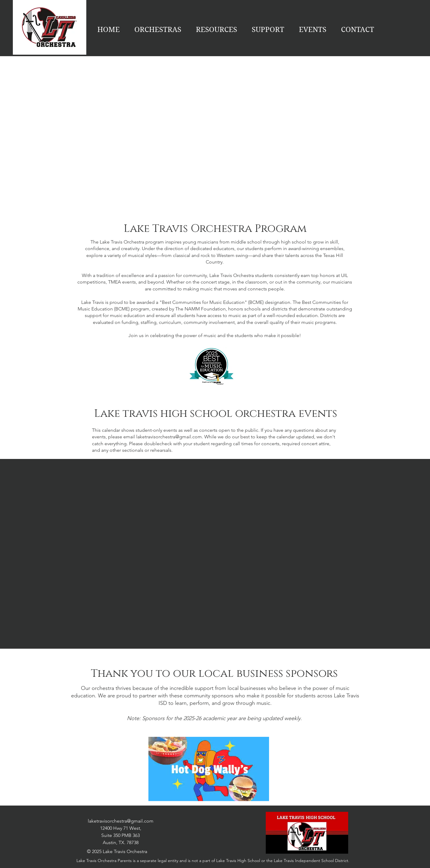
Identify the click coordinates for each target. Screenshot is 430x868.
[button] (312, 30)
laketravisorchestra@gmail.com (169, 437)
